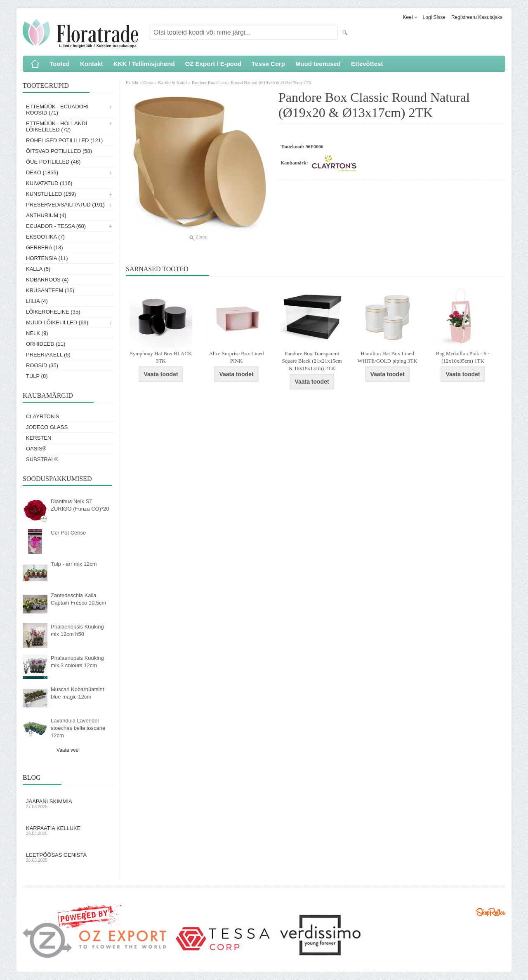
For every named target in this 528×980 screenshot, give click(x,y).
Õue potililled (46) (53, 162)
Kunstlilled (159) (51, 194)
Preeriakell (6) (48, 355)
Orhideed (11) (46, 344)
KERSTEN (39, 438)
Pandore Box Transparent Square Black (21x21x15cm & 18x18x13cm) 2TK (312, 361)
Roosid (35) (42, 365)
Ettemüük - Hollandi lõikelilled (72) (57, 127)
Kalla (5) (38, 269)
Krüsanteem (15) (50, 290)
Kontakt (92, 64)
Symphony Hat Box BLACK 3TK (161, 357)
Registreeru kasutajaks (477, 17)
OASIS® (36, 449)
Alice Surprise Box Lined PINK (236, 357)
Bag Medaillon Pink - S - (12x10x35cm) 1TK (463, 357)
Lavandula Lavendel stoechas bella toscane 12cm (78, 728)
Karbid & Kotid (172, 82)
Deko (148, 82)
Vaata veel (68, 750)
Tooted (60, 64)
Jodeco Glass (47, 427)
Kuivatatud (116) (49, 183)
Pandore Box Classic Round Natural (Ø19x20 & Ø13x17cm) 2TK (252, 82)
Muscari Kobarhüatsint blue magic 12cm (77, 693)
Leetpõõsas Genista (68, 857)
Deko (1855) (42, 172)
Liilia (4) (37, 301)
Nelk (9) (37, 333)
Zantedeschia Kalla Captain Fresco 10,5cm (78, 599)
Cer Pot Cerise (68, 533)
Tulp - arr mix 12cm (74, 564)
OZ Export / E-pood (213, 64)
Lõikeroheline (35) (53, 312)
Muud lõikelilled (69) (57, 322)
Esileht (133, 82)
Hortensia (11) (47, 258)
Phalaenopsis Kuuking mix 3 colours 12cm (77, 662)
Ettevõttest (367, 64)
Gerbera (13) (45, 247)
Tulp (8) (37, 376)
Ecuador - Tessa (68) (56, 226)
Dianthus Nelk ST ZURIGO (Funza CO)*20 (80, 505)
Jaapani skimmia (68, 804)
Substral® (42, 459)
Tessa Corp (268, 64)
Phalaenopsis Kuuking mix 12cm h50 (77, 630)
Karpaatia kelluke (68, 830)
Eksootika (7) (45, 237)
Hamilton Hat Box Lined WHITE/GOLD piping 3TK (387, 357)
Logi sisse (434, 17)
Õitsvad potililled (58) (59, 151)
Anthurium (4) (46, 215)
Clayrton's (43, 416)
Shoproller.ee (491, 912)
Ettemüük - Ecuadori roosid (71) (57, 110)
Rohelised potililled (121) (64, 140)
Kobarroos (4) (47, 280)
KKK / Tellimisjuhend (144, 64)
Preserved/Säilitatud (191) (65, 205)
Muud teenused (318, 64)
